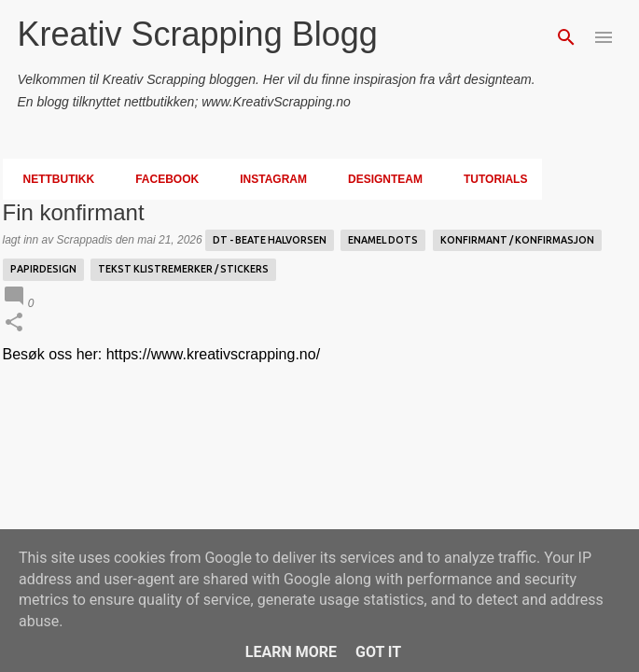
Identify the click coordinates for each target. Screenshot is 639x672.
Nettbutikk (54, 179)
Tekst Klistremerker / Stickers (183, 269)
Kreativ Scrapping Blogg (198, 34)
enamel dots (383, 240)
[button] (14, 324)
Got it (378, 652)
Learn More (291, 652)
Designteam (380, 179)
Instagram (268, 179)
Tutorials (490, 179)
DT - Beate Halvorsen (270, 240)
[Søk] (566, 37)
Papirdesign (43, 269)
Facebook (161, 179)
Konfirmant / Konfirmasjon (517, 240)
